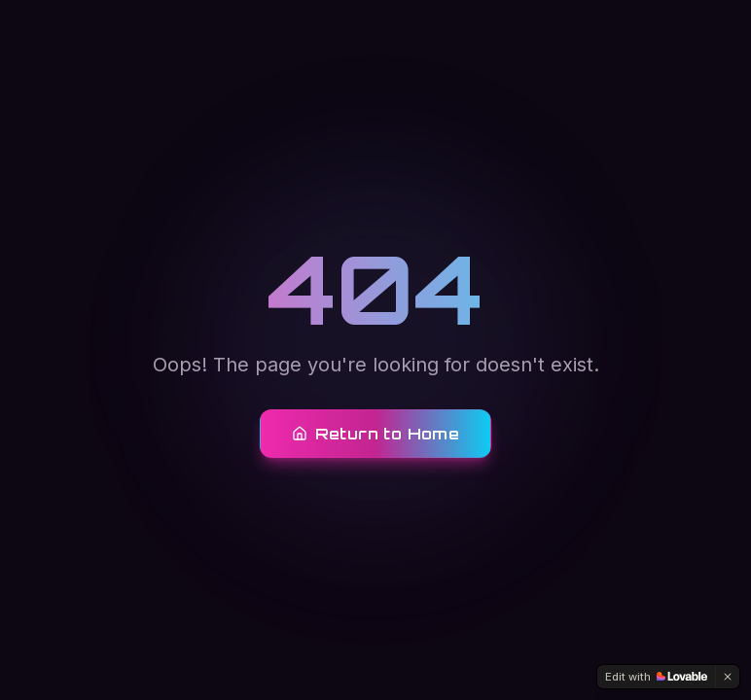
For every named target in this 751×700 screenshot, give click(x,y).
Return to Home (376, 434)
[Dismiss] (728, 677)
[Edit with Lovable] (656, 677)
